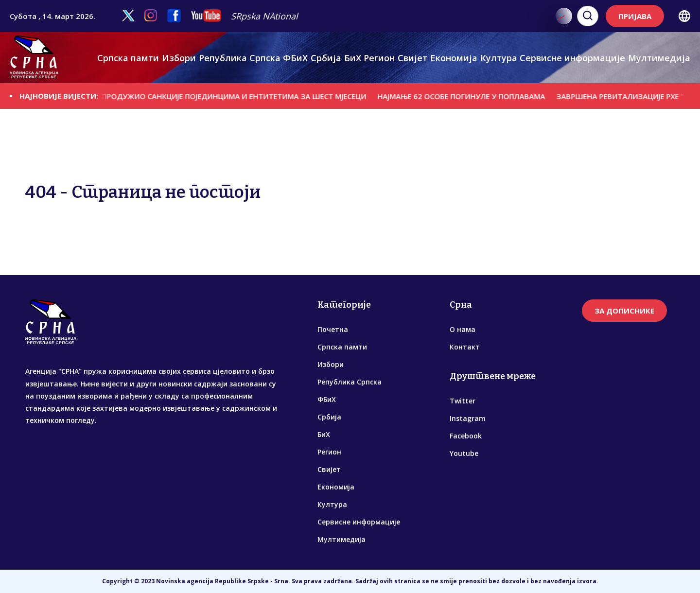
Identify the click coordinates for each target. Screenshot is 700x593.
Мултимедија (659, 58)
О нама (463, 329)
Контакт (465, 347)
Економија (454, 58)
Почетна (333, 329)
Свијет (412, 58)
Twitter (463, 401)
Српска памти (128, 58)
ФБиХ (295, 58)
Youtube (464, 453)
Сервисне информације (572, 58)
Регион (379, 58)
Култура (499, 58)
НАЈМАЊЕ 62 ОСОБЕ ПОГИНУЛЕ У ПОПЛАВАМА (469, 96)
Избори (179, 58)
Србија (326, 58)
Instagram (468, 418)
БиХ (353, 58)
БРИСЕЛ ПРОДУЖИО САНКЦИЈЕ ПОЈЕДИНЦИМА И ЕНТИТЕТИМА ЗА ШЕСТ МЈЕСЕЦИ (227, 96)
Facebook (466, 436)
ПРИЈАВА (635, 16)
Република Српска (240, 58)
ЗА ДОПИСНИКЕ (624, 311)
